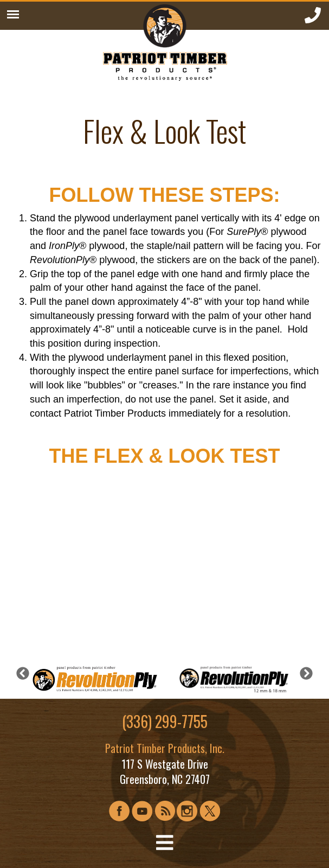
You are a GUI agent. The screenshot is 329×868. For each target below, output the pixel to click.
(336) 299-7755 (165, 722)
